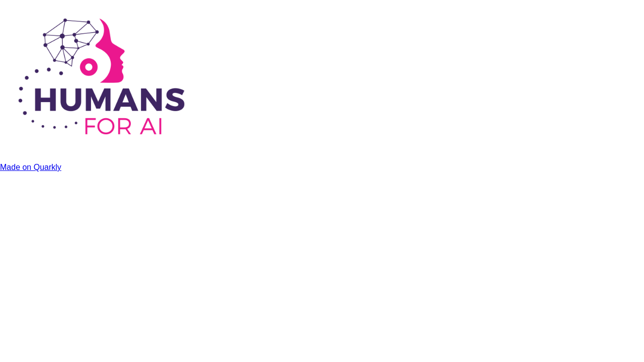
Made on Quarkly (31, 167)
